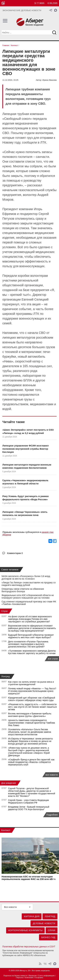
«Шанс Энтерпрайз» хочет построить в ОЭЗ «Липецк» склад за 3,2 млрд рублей (28, 431)
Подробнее (52, 815)
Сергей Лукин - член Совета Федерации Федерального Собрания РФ (29, 801)
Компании (29, 977)
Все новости (10, 907)
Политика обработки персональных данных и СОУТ (29, 947)
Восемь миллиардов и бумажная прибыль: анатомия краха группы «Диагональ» (30, 715)
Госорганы (39, 977)
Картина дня (32, 916)
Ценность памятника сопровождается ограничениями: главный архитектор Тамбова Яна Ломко (32, 723)
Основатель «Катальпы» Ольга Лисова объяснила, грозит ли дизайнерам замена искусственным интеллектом (30, 732)
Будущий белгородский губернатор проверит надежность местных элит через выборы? (31, 636)
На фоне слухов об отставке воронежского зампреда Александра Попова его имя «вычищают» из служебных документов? (30, 619)
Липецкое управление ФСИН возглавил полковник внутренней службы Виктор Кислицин (25, 449)
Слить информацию (46, 976)
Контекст (6, 830)
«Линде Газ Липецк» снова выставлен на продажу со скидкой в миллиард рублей (29, 584)
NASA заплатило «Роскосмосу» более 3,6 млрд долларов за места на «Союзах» (26, 577)
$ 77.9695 (39, 3)
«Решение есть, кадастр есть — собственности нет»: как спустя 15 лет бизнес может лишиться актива (32, 707)
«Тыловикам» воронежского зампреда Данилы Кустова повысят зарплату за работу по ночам (32, 652)
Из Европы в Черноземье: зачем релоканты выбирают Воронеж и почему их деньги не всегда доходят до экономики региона (31, 741)
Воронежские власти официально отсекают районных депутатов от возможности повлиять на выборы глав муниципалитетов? (32, 628)
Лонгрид (6, 676)
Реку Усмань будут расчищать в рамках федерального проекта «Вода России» (26, 498)
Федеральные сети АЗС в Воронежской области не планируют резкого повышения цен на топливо (28, 597)
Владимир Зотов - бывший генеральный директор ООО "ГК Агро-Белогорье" (29, 808)
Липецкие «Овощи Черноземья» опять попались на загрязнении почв (25, 513)
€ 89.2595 (53, 3)
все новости (52, 775)
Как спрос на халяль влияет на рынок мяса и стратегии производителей (31, 683)
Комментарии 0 (15, 553)
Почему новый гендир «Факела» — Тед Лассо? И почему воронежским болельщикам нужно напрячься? (32, 691)
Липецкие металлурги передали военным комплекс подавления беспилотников (27, 466)
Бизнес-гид (48, 937)
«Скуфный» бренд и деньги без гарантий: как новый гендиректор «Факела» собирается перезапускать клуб (31, 762)
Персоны (20, 977)
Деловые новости (44, 923)
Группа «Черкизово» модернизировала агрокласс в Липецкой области (25, 482)
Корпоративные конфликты (25, 930)
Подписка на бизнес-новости (15, 976)
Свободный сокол (17, 119)
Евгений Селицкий (35, 299)
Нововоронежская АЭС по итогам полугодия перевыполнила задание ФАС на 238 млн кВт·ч (28, 878)
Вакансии (33, 976)
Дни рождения (9, 783)
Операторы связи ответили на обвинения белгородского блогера (23, 590)
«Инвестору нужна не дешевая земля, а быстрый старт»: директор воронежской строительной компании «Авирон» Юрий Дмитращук (29, 752)
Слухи (4, 611)
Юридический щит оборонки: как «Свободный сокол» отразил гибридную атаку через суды (32, 699)
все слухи (53, 659)
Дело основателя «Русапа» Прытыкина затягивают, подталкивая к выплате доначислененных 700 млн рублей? (28, 644)
